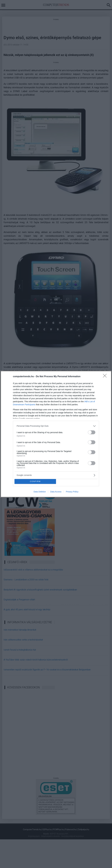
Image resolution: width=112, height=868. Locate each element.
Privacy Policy (72, 492)
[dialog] (56, 434)
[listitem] (56, 426)
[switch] (92, 432)
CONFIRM (35, 481)
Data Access (56, 492)
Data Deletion (40, 492)
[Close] (106, 377)
